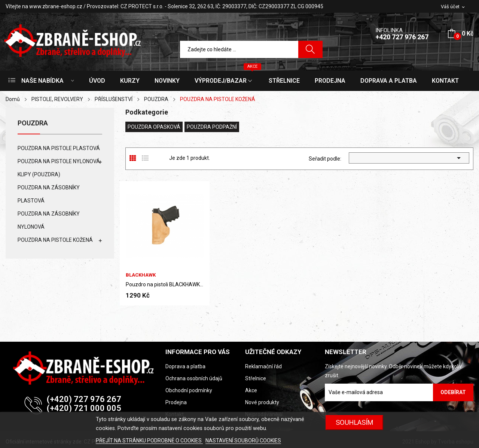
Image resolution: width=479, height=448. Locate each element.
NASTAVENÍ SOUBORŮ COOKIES (243, 441)
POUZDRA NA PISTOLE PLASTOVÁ (59, 148)
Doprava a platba (185, 366)
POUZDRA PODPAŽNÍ (212, 127)
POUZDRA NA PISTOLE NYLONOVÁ (59, 161)
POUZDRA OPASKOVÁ (154, 127)
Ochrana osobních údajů (194, 378)
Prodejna (176, 402)
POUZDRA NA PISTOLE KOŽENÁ (55, 240)
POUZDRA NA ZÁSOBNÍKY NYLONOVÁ (49, 220)
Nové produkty (262, 402)
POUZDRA (33, 123)
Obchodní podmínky (189, 390)
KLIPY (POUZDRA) (39, 174)
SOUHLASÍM (355, 422)
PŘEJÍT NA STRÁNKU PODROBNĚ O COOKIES (149, 441)
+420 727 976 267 (402, 37)
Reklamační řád (263, 366)
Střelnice (256, 378)
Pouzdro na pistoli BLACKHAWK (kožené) (165, 284)
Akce (251, 390)
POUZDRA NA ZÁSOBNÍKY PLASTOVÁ (49, 194)
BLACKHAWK (141, 275)
